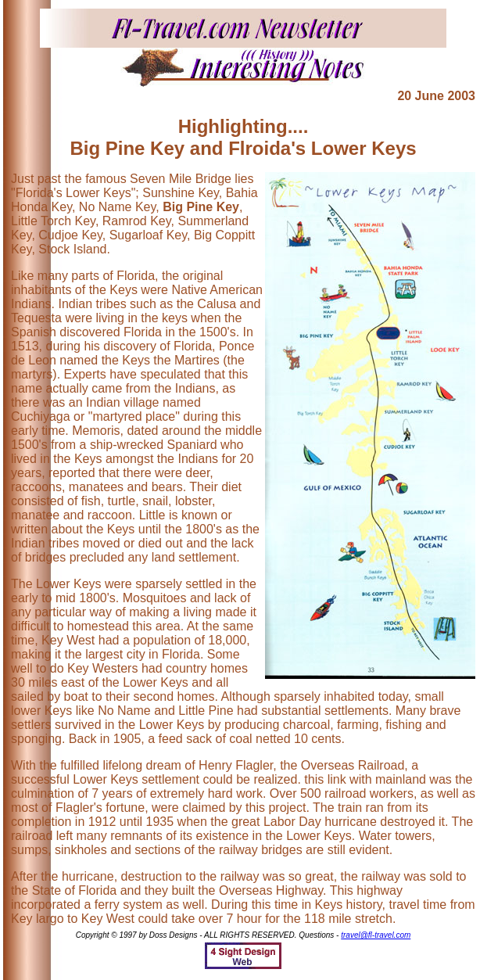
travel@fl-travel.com (376, 935)
